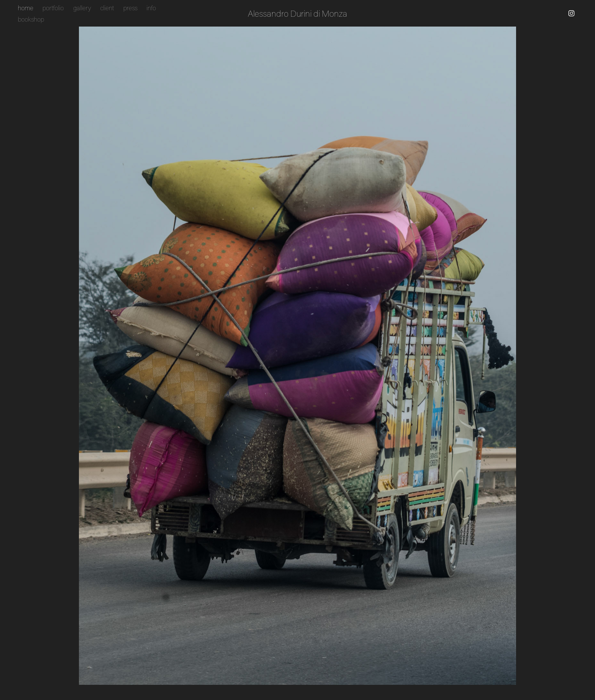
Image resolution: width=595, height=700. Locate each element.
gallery (82, 8)
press (130, 8)
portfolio (53, 8)
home (26, 8)
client (107, 8)
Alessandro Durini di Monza (297, 13)
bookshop (31, 19)
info (151, 8)
